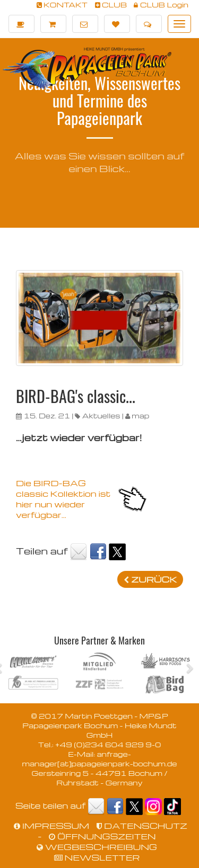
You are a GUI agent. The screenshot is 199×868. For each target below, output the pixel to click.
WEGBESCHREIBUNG (97, 847)
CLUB (111, 5)
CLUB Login (161, 5)
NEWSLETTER (97, 857)
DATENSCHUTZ (142, 826)
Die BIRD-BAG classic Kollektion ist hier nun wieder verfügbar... (63, 499)
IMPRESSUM (51, 826)
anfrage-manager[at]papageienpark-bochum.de (99, 759)
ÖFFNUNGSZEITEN (102, 836)
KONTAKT (62, 5)
